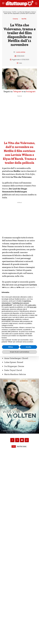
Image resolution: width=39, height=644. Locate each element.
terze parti (33, 307)
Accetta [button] (28, 347)
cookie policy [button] (32, 305)
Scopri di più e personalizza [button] (19, 352)
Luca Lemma (21, 52)
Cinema (15, 19)
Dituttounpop (7, 12)
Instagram (31, 92)
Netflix (14, 12)
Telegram (17, 92)
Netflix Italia (22, 446)
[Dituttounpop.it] (20, 4)
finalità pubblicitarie (8, 319)
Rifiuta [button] (11, 347)
